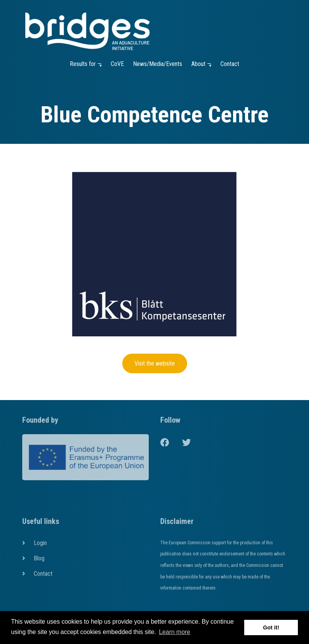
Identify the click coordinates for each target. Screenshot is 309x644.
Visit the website (155, 363)
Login (40, 543)
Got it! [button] (271, 628)
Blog (39, 558)
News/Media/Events (158, 64)
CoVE (117, 64)
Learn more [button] (174, 632)
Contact (230, 64)
